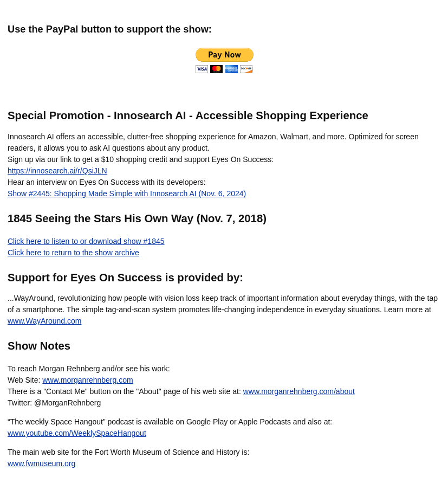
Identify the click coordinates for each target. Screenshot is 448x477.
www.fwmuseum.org (41, 463)
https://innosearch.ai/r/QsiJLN (57, 171)
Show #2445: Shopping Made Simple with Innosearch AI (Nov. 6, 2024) (127, 194)
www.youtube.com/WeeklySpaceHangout (77, 433)
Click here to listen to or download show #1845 (86, 241)
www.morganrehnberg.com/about (299, 391)
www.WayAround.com (44, 321)
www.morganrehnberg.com (87, 380)
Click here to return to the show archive (73, 253)
